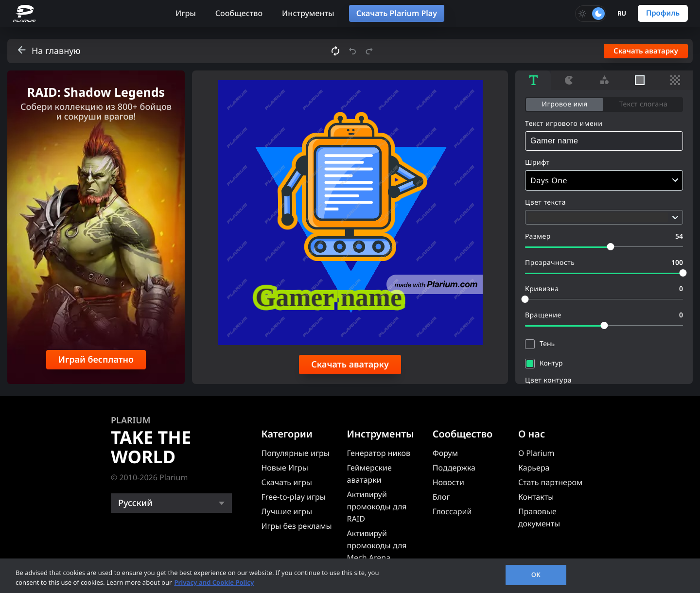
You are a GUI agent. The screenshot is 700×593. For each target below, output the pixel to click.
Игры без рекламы (296, 526)
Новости (448, 482)
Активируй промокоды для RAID (377, 506)
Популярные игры (295, 453)
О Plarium (536, 453)
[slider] (610, 247)
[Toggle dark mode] (591, 14)
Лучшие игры (287, 511)
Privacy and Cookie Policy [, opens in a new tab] (214, 582)
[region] (350, 576)
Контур (551, 363)
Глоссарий (452, 511)
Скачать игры (287, 482)
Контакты (536, 497)
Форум (445, 453)
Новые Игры (285, 468)
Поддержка (454, 468)
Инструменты (308, 13)
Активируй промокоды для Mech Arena (377, 545)
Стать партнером (551, 482)
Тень (547, 344)
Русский (135, 503)
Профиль (663, 13)
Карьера (534, 468)
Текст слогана (643, 104)
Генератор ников (379, 453)
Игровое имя (564, 104)
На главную (56, 51)
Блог (441, 497)
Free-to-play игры (293, 497)
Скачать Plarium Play (397, 13)
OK (536, 575)
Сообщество (239, 13)
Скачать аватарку (646, 51)
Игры (186, 13)
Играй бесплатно (96, 360)
